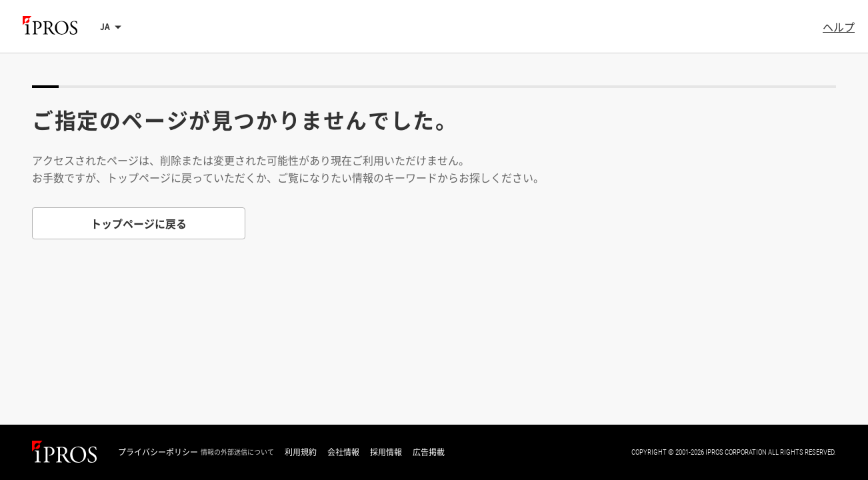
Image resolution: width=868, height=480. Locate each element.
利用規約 (301, 452)
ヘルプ (839, 27)
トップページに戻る (139, 223)
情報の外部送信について (237, 452)
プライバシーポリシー (158, 452)
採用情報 (386, 452)
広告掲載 (429, 452)
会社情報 (343, 452)
